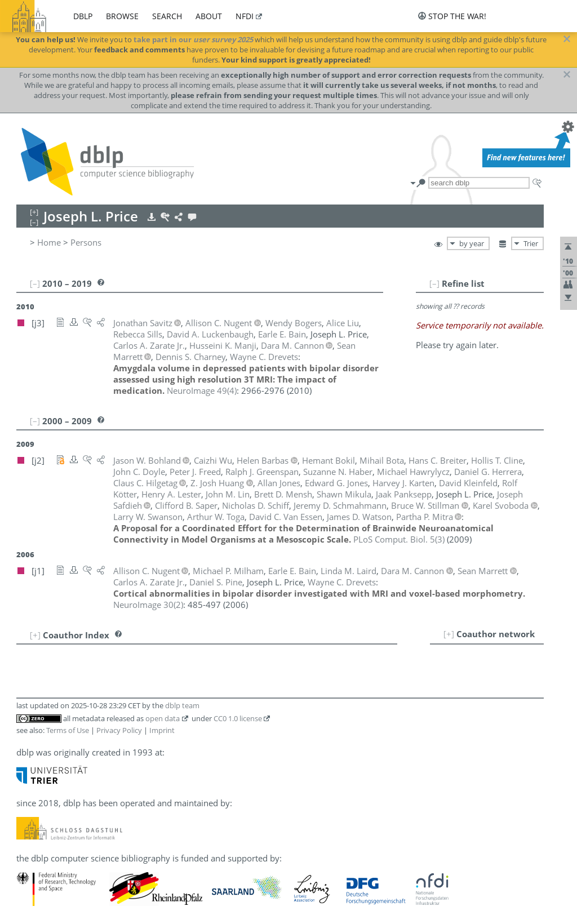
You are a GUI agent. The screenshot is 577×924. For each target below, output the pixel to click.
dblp (83, 16)
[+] (449, 634)
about (209, 16)
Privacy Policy (119, 730)
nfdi (245, 16)
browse (122, 16)
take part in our (193, 39)
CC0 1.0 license (238, 718)
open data (163, 718)
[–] (434, 283)
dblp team (182, 705)
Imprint (162, 730)
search (167, 16)
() (202, 390)
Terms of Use (68, 730)
